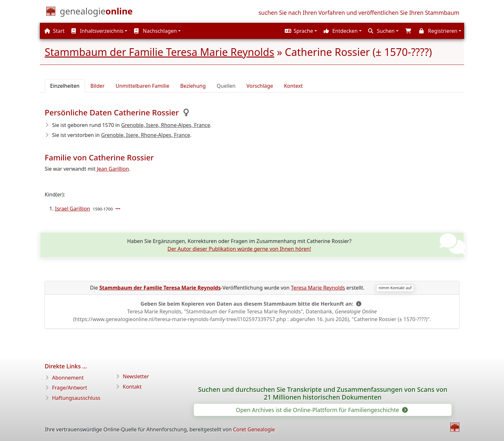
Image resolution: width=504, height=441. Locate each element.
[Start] (96, 13)
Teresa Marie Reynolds (318, 288)
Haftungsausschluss (76, 398)
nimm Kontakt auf (395, 288)
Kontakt (132, 387)
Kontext (293, 86)
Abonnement (68, 378)
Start (54, 31)
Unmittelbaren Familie (142, 86)
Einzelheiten (65, 86)
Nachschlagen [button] (155, 31)
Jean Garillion (113, 169)
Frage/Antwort (70, 388)
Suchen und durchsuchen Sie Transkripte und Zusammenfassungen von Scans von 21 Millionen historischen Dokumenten (323, 393)
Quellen (226, 86)
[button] (300, 31)
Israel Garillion (72, 209)
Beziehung (193, 86)
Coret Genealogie (254, 429)
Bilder (97, 86)
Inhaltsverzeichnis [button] (98, 31)
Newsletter (136, 376)
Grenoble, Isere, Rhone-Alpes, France (166, 125)
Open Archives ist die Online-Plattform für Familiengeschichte (322, 410)
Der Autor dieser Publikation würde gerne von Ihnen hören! (239, 249)
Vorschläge (260, 86)
